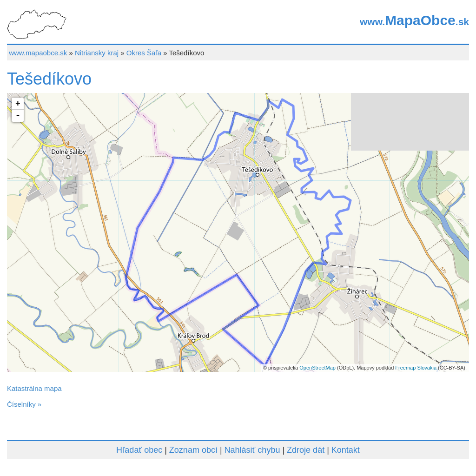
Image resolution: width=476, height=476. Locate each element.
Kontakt (346, 450)
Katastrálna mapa (34, 388)
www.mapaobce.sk (38, 53)
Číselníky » (24, 404)
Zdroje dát (306, 450)
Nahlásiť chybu (252, 450)
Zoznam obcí (193, 450)
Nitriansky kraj (97, 53)
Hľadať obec (139, 450)
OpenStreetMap (317, 368)
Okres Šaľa (144, 53)
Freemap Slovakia (416, 368)
